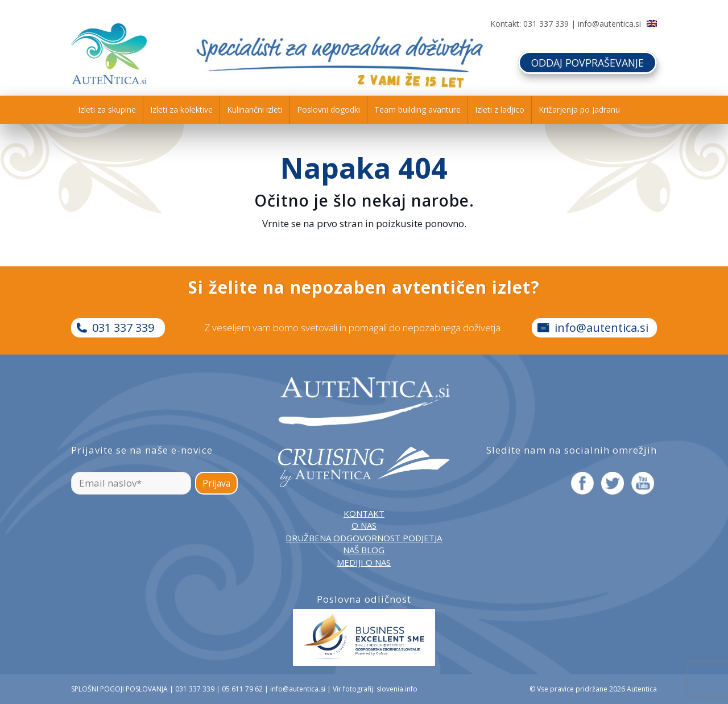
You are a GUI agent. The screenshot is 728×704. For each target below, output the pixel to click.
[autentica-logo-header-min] (109, 54)
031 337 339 (546, 24)
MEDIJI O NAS (364, 562)
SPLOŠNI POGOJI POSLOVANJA (119, 689)
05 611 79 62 (242, 689)
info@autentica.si (609, 24)
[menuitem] (107, 110)
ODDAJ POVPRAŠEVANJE (587, 62)
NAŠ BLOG (364, 550)
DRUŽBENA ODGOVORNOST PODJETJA (364, 538)
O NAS (364, 525)
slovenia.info (397, 689)
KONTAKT (364, 513)
